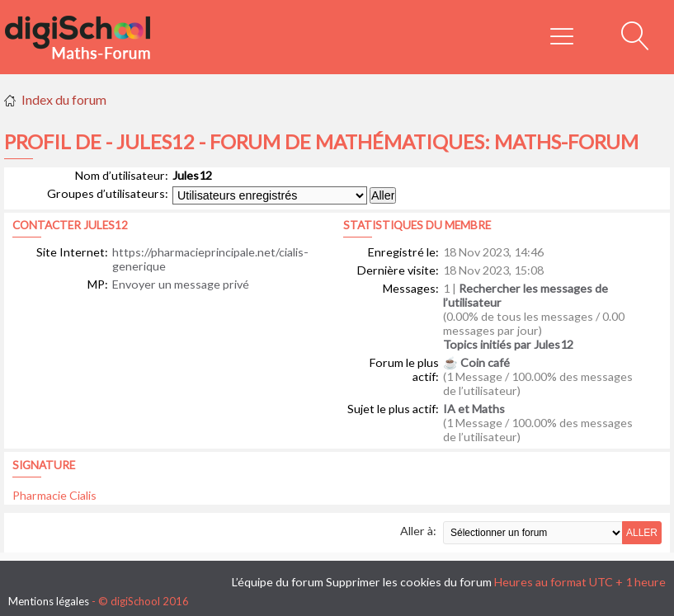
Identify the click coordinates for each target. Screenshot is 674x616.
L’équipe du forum (278, 582)
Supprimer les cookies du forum (409, 582)
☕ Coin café (476, 362)
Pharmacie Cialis (54, 495)
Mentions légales (49, 601)
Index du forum (64, 99)
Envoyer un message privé (181, 284)
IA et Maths (474, 409)
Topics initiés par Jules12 (508, 344)
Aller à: (418, 531)
